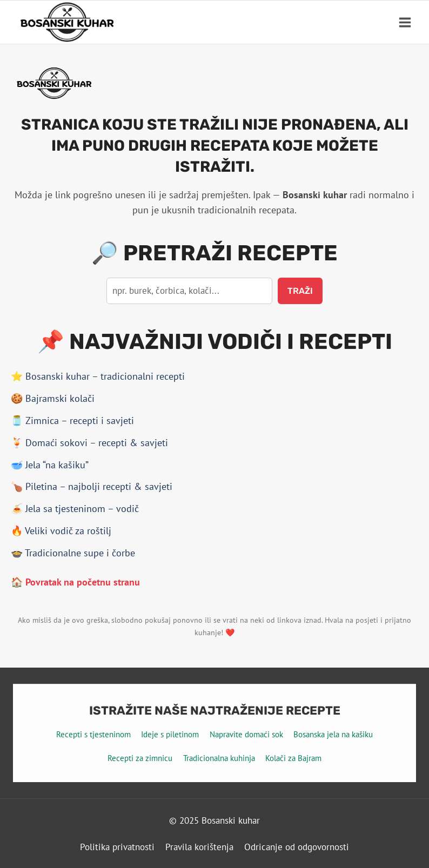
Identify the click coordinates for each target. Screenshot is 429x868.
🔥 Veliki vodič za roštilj (61, 531)
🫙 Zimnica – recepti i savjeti (72, 420)
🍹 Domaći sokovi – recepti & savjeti (89, 443)
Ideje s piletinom (170, 734)
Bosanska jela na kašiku (333, 734)
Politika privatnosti (117, 847)
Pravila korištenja (199, 847)
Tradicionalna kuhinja (219, 758)
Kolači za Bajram (293, 758)
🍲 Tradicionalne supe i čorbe (73, 553)
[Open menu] (405, 22)
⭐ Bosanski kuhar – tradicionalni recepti (98, 376)
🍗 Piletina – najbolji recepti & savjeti (92, 486)
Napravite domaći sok (246, 734)
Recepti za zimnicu (140, 758)
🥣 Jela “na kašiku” (50, 465)
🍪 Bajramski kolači (53, 398)
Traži (300, 291)
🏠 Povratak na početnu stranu (75, 582)
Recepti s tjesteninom (93, 734)
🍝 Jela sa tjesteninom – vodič (75, 509)
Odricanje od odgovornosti (297, 847)
